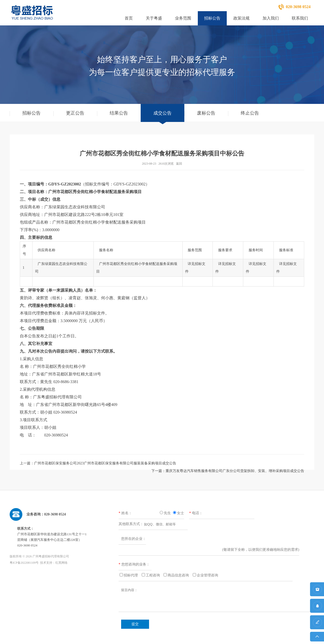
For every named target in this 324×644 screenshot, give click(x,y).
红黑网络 (61, 563)
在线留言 (317, 625)
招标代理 (131, 575)
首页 (129, 18)
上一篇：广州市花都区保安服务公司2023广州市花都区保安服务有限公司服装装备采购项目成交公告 (98, 463)
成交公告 (163, 113)
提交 (135, 624)
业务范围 (183, 18)
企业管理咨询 (207, 575)
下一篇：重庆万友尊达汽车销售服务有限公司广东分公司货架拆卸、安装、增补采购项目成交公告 (228, 471)
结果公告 (119, 113)
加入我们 (271, 18)
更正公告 (75, 113)
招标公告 (212, 18)
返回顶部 (317, 638)
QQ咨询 (317, 608)
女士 (181, 513)
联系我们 (300, 18)
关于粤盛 (154, 18)
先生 (167, 513)
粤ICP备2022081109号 (24, 563)
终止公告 (250, 113)
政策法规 (241, 18)
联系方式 (317, 592)
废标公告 (206, 113)
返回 (179, 164)
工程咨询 (153, 575)
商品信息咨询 (178, 575)
